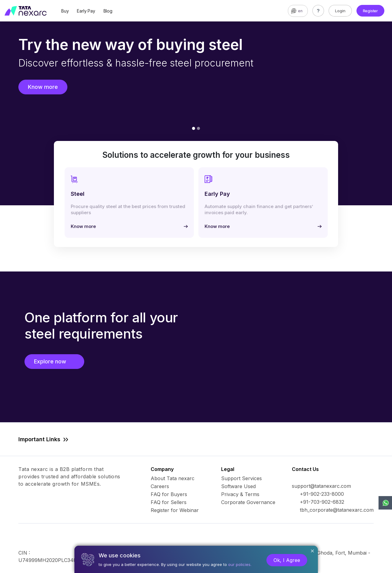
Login (340, 11)
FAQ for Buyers (169, 494)
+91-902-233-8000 (322, 494)
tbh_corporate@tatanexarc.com (337, 510)
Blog (108, 11)
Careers (160, 486)
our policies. (240, 564)
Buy (65, 11)
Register (370, 11)
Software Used (238, 486)
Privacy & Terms (240, 494)
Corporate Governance (248, 502)
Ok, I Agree (287, 560)
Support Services (241, 478)
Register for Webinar (175, 510)
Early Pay (86, 11)
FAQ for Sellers (169, 502)
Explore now (54, 361)
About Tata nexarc (173, 478)
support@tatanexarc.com (321, 486)
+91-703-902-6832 (322, 502)
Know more (43, 87)
